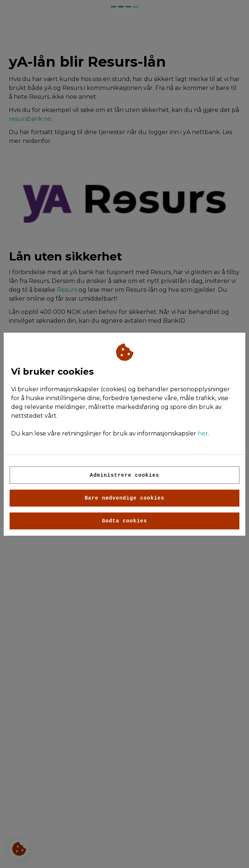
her (203, 433)
